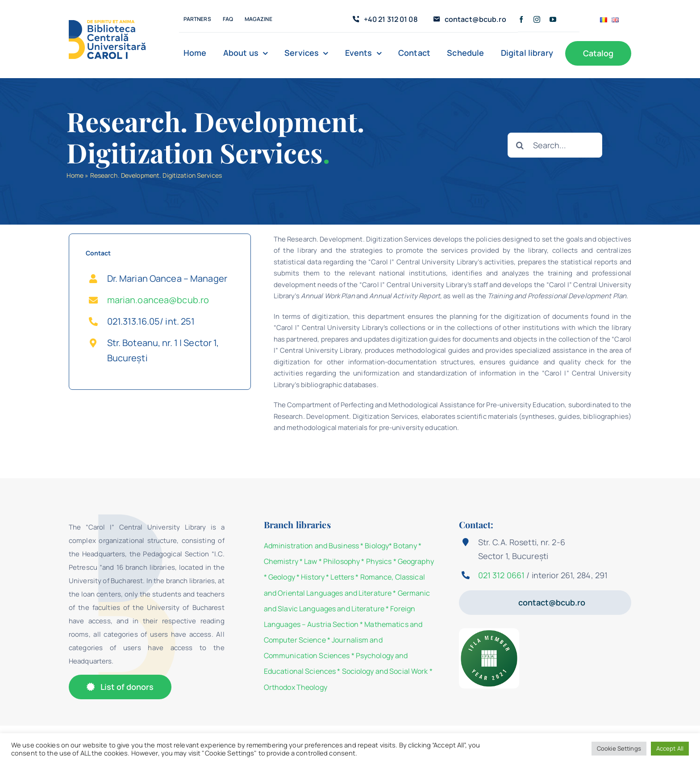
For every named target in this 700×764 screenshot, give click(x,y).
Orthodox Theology (296, 687)
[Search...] (555, 145)
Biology (377, 546)
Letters (342, 577)
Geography (416, 561)
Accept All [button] (670, 748)
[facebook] (521, 19)
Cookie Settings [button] (619, 748)
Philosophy (342, 561)
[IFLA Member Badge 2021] (489, 632)
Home (75, 175)
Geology (282, 577)
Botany (405, 546)
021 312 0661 (501, 575)
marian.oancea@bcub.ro (158, 300)
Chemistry (281, 561)
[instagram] (537, 19)
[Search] (520, 145)
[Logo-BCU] (107, 23)
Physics (379, 561)
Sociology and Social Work (385, 671)
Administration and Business (311, 546)
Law (310, 561)
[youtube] (553, 19)
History (313, 577)
